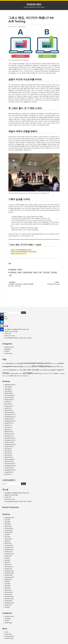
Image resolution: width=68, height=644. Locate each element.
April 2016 (8, 455)
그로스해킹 (54, 272)
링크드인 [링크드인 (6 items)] (47, 370)
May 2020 (7, 389)
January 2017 (8, 436)
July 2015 (7, 474)
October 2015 (9, 468)
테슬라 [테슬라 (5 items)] (12, 376)
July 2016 (7, 449)
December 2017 (9, 415)
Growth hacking (28, 272)
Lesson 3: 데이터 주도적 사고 (19, 253)
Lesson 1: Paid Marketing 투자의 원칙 (21, 250)
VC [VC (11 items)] (58, 366)
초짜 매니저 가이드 (10, 336)
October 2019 (9, 400)
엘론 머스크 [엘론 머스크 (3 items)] (47, 373)
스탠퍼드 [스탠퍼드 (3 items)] (21, 373)
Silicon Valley (8, 353)
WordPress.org (9, 638)
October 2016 (9, 442)
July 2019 (7, 402)
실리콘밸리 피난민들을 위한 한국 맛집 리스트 (17, 329)
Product (20, 270)
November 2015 (9, 466)
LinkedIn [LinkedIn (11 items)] (47, 363)
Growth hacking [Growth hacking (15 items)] (36, 363)
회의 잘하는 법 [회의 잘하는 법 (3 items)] (25, 376)
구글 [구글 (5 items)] (21, 370)
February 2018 (9, 412)
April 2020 (8, 391)
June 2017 (8, 427)
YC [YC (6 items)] (7, 370)
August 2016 (8, 447)
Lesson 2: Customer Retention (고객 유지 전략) (24, 252)
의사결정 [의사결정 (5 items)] (55, 373)
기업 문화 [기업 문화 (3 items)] (42, 370)
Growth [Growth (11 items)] (26, 363)
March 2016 (8, 457)
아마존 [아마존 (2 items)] (43, 374)
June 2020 (8, 387)
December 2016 (9, 438)
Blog (5, 316)
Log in (7, 632)
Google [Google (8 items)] (21, 363)
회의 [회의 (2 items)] (21, 376)
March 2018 (8, 410)
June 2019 (8, 404)
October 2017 (9, 419)
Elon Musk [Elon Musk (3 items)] (15, 363)
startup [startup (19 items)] (47, 366)
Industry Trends (9, 347)
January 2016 (8, 461)
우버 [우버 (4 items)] (51, 373)
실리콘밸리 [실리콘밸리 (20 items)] (28, 373)
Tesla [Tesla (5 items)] (52, 366)
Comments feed (9, 636)
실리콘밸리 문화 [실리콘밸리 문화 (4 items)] (37, 373)
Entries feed (8, 634)
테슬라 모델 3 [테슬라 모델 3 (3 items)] (17, 376)
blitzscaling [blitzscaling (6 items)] (9, 363)
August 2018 (8, 406)
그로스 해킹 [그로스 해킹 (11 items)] (27, 370)
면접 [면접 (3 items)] (51, 370)
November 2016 (9, 440)
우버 (10, 275)
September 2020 (9, 385)
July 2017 (7, 425)
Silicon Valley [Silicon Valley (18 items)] (38, 366)
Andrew (24, 27)
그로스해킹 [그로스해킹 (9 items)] (35, 370)
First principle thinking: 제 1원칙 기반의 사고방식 (18, 338)
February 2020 (9, 395)
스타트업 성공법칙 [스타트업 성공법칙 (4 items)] (14, 373)
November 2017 (9, 417)
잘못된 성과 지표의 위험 (11, 331)
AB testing (13, 272)
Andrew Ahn (34, 4)
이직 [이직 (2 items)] (59, 374)
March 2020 (8, 393)
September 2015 (9, 470)
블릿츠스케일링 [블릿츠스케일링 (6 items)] (57, 370)
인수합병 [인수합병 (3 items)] (62, 373)
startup (35, 272)
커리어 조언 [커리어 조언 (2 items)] (7, 376)
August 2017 (8, 423)
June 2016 (8, 451)
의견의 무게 (8, 334)
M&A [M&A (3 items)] (52, 363)
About (6, 319)
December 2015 (9, 464)
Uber (40, 272)
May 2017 (7, 430)
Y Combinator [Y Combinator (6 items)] (12, 370)
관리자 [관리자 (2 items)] (18, 370)
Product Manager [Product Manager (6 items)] (18, 366)
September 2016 (9, 444)
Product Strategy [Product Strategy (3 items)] (28, 367)
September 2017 (9, 421)
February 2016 (9, 459)
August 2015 (8, 472)
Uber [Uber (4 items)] (56, 367)
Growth (20, 272)
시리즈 (38, 245)
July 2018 (7, 408)
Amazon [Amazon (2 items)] (4, 364)
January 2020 (8, 397)
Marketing (13, 270)
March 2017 (8, 432)
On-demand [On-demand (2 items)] (56, 364)
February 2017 (9, 434)
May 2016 (7, 453)
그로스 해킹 (46, 272)
